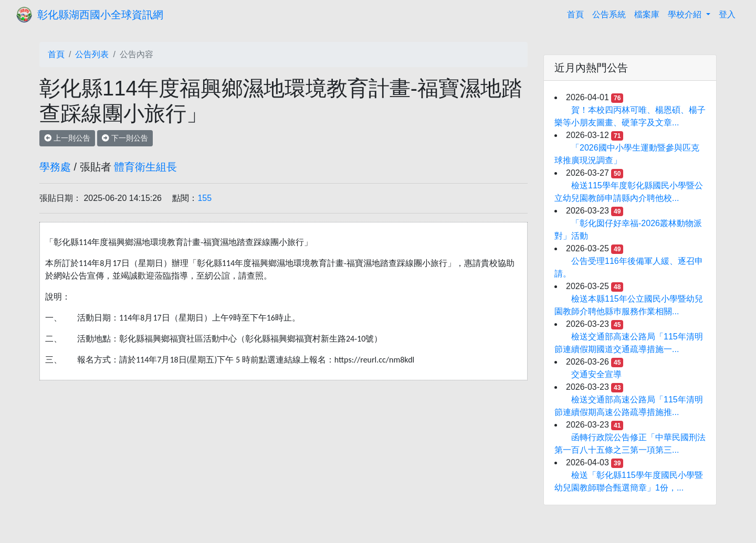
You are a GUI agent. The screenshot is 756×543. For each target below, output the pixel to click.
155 (204, 198)
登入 (727, 14)
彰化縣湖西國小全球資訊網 (100, 15)
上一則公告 (67, 138)
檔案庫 (647, 14)
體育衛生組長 (145, 167)
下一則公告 (125, 138)
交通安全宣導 (596, 374)
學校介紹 (686, 14)
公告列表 (92, 54)
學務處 (55, 167)
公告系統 (609, 14)
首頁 (577, 13)
